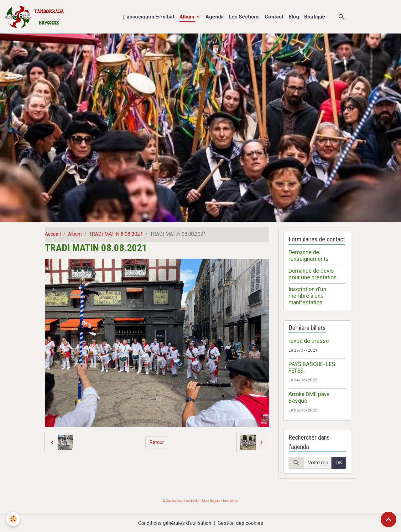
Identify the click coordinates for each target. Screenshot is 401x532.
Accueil (53, 234)
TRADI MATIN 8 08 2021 (116, 234)
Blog (294, 17)
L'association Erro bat (148, 17)
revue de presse (309, 341)
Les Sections (244, 17)
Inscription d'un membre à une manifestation (307, 296)
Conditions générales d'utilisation (175, 523)
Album (187, 17)
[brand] (36, 17)
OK (339, 463)
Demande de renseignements (309, 256)
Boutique (315, 17)
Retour (157, 442)
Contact (274, 17)
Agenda (215, 17)
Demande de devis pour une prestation (312, 274)
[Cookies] (13, 519)
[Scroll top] (388, 519)
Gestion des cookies (240, 523)
